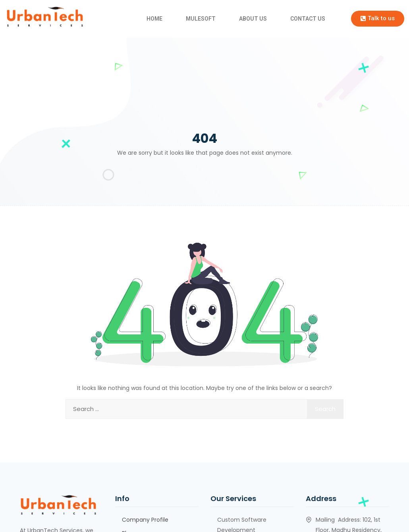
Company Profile (145, 520)
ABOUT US (253, 19)
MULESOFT (201, 19)
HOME (154, 19)
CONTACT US (308, 19)
